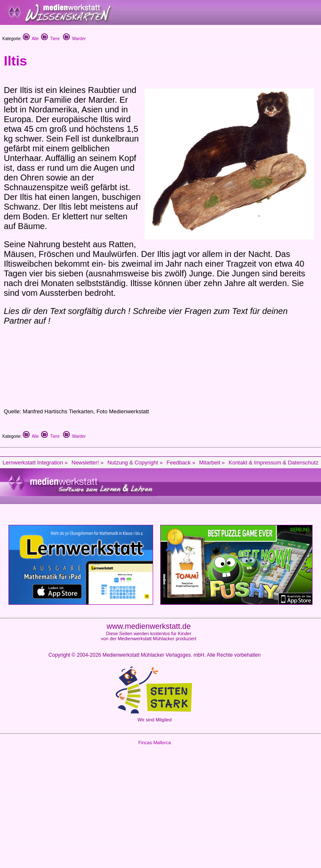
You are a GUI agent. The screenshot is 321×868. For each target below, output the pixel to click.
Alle (31, 39)
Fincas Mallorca (155, 742)
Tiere (50, 39)
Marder (74, 39)
